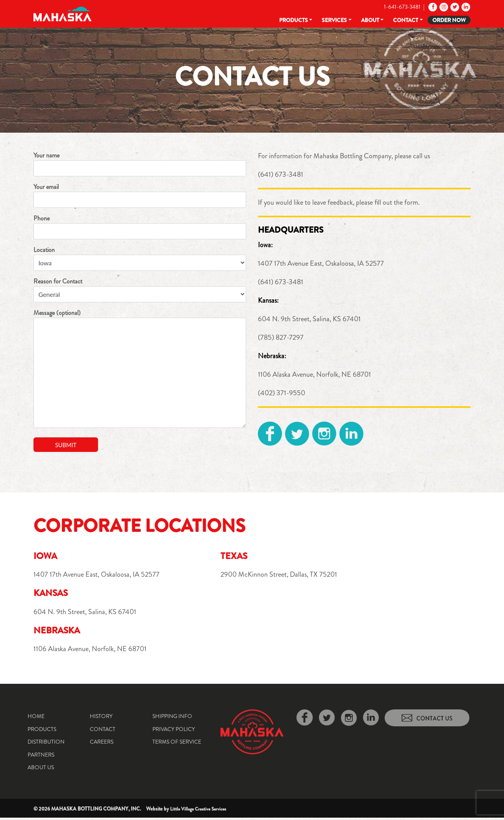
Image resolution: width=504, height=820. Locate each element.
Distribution (46, 744)
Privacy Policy (174, 731)
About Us (41, 770)
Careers (102, 744)
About (370, 20)
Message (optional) (140, 368)
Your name (140, 164)
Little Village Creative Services (201, 811)
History (101, 718)
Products (294, 20)
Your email (140, 195)
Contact (406, 20)
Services (334, 20)
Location (140, 258)
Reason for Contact (140, 290)
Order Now (449, 20)
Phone (140, 227)
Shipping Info (172, 718)
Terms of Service (177, 744)
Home (36, 718)
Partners (41, 757)
